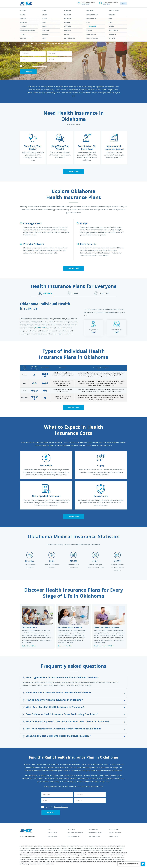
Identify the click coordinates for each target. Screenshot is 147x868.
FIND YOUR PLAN (51, 10)
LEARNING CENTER (96, 10)
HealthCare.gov (107, 857)
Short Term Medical (95, 833)
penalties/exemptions (75, 833)
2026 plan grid (93, 830)
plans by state (114, 830)
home (49, 830)
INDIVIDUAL (45, 293)
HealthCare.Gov (41, 328)
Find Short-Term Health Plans (104, 646)
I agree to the (33, 66)
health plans (52, 833)
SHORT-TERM (101, 293)
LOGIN (124, 4)
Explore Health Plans (29, 646)
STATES (73, 10)
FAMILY (73, 293)
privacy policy (114, 837)
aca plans (71, 830)
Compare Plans (73, 172)
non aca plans (52, 837)
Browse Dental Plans (65, 646)
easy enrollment (74, 837)
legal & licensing (115, 833)
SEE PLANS (28, 72)
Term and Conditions (40, 66)
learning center (94, 837)
